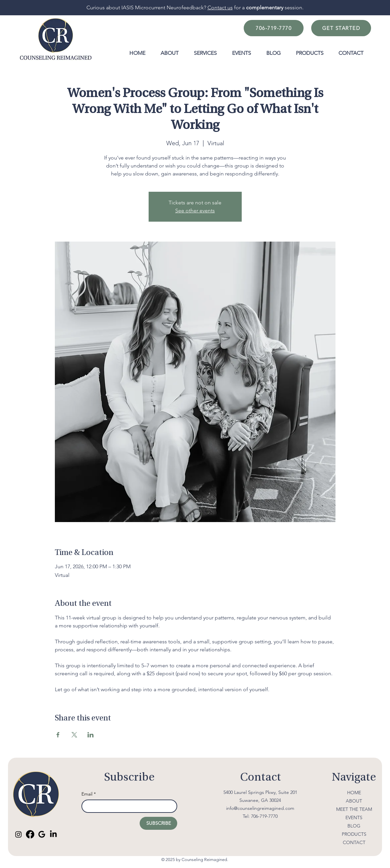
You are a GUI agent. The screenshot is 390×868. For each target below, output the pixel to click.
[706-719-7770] (274, 28)
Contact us (220, 7)
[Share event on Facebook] (58, 735)
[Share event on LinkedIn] (91, 735)
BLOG (354, 826)
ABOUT (354, 801)
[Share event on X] (74, 735)
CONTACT (354, 842)
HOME (354, 793)
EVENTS (354, 817)
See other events (195, 211)
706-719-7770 (264, 816)
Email (89, 794)
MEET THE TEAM (354, 809)
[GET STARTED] (341, 28)
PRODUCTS (354, 834)
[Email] (127, 806)
